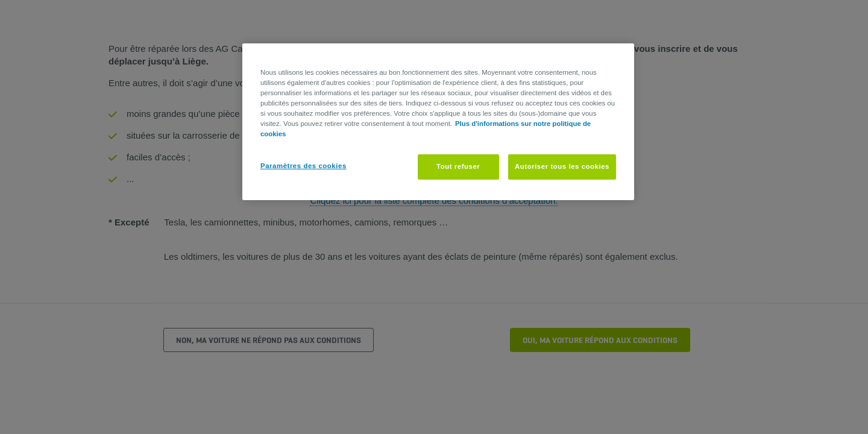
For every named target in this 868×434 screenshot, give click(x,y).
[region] (438, 122)
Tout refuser (458, 166)
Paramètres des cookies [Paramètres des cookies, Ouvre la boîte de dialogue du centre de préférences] (303, 166)
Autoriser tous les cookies (562, 166)
